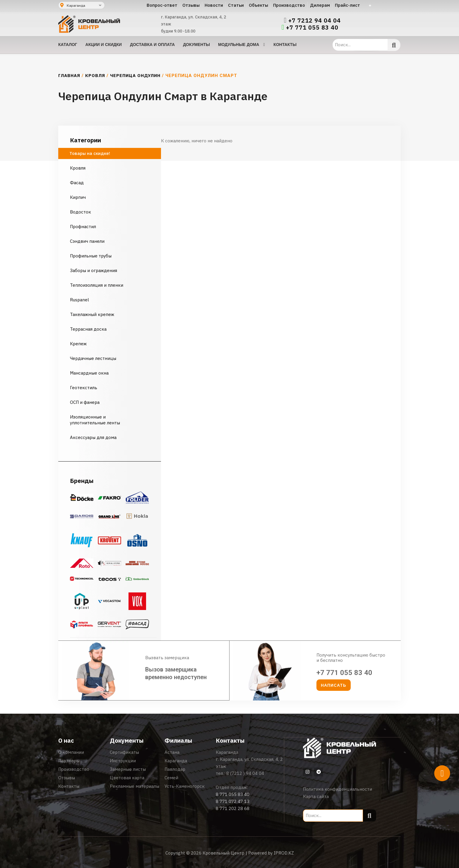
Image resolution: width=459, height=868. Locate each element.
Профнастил (83, 227)
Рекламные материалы (135, 786)
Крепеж (78, 344)
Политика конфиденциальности (338, 789)
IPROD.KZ (284, 853)
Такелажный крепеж (92, 314)
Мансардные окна (89, 373)
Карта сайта (316, 796)
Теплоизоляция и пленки (97, 285)
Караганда (176, 761)
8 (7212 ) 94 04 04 (245, 773)
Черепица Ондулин (135, 75)
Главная (69, 75)
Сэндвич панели (87, 241)
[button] (334, 685)
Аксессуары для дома (93, 437)
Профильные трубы (91, 256)
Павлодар (175, 769)
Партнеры (69, 761)
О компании (71, 752)
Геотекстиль (84, 388)
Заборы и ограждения (94, 270)
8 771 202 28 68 (233, 808)
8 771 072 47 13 (233, 801)
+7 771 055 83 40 (312, 28)
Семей (171, 778)
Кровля (95, 75)
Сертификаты (124, 752)
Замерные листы (128, 769)
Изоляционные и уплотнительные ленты (96, 420)
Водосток (81, 212)
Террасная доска (88, 329)
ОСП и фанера (85, 402)
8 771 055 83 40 (233, 794)
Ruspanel (79, 300)
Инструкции (123, 761)
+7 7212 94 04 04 (315, 20)
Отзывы (67, 778)
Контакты (69, 786)
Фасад (77, 183)
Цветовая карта (127, 778)
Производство (74, 769)
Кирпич (78, 197)
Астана (172, 752)
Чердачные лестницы (93, 358)
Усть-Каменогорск (185, 786)
